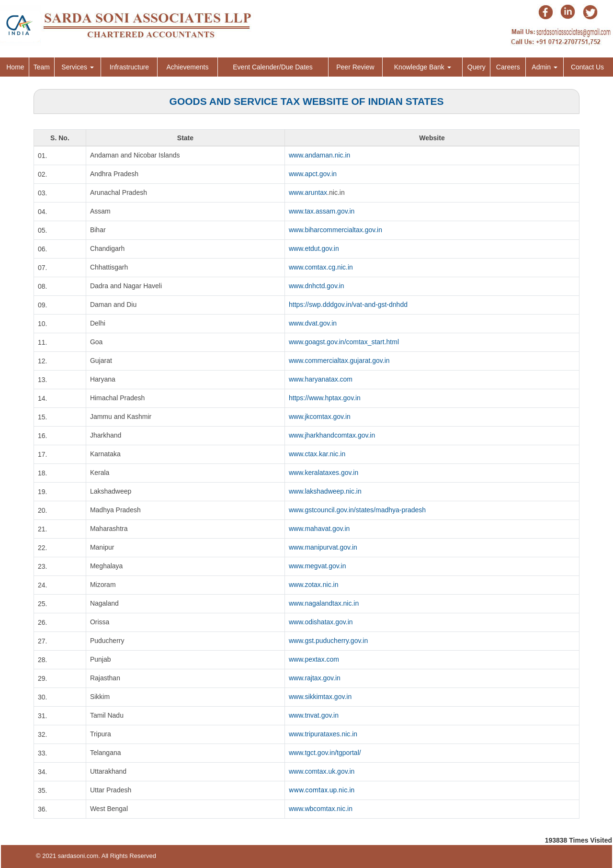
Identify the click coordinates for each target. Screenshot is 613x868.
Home (15, 67)
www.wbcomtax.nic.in (321, 809)
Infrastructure (129, 67)
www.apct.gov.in (313, 174)
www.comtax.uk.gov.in (322, 771)
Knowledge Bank (423, 67)
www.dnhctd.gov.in (317, 286)
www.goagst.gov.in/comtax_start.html (344, 342)
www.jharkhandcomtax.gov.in (332, 435)
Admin (545, 67)
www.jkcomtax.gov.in (320, 417)
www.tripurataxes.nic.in (323, 734)
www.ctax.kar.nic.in (317, 454)
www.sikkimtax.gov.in (320, 697)
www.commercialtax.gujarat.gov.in (339, 361)
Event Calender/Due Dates (273, 67)
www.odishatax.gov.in (321, 622)
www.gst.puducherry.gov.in (328, 641)
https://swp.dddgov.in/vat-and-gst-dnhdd (348, 304)
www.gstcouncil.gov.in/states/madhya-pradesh (357, 510)
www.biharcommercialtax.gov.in (335, 230)
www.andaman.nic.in (319, 155)
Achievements (187, 67)
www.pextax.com (314, 659)
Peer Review (355, 67)
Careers (508, 67)
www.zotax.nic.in (313, 585)
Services (78, 67)
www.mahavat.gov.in (319, 529)
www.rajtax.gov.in (315, 678)
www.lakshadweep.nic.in (325, 491)
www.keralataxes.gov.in (324, 473)
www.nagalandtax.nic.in (324, 603)
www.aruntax (308, 192)
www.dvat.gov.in (313, 323)
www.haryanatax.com (321, 379)
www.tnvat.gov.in (314, 715)
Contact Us (587, 67)
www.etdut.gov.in (314, 248)
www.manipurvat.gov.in (323, 547)
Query (477, 67)
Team (42, 67)
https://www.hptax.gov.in (325, 398)
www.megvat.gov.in (318, 566)
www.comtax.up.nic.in (322, 790)
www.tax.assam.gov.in (322, 211)
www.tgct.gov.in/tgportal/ (325, 753)
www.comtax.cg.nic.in (321, 267)
